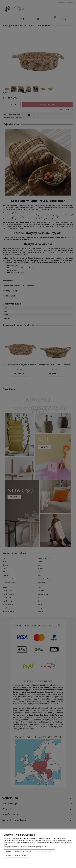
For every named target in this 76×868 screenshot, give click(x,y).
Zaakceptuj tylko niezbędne (19, 851)
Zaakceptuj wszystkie (16, 855)
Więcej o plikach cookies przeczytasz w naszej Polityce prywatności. (25, 847)
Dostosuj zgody (45, 851)
